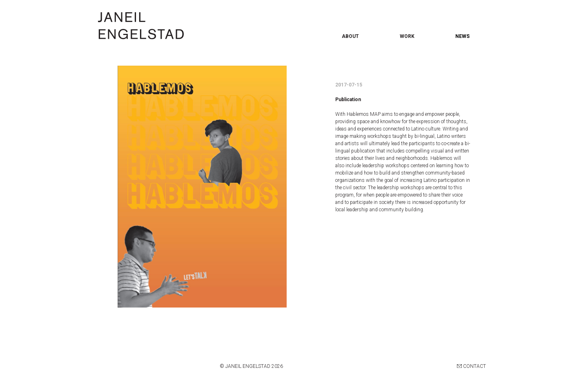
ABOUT (350, 36)
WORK (407, 36)
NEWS (462, 36)
